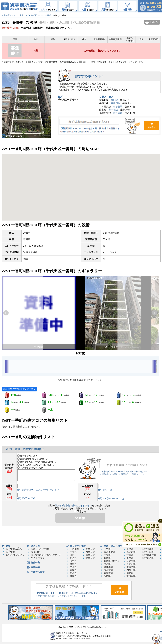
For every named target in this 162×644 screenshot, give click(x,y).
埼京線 (107, 564)
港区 (72, 555)
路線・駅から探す (113, 546)
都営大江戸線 (149, 555)
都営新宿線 (148, 558)
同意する (80, 511)
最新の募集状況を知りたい (33, 459)
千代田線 (131, 576)
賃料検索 (35, 567)
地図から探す (38, 572)
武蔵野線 (108, 573)
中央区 (73, 552)
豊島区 (73, 570)
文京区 (73, 573)
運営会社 (35, 546)
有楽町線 (131, 564)
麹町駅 (34, 15)
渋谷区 (73, 561)
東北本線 (108, 567)
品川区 (73, 567)
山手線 (107, 549)
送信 (80, 518)
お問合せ (109, 126)
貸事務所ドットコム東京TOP (14, 15)
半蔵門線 (131, 567)
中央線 (107, 555)
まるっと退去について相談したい (36, 465)
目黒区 (73, 576)
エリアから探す (78, 546)
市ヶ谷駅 (118, 107)
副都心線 (131, 570)
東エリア (90, 549)
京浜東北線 (110, 552)
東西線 (130, 558)
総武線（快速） (112, 561)
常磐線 (107, 576)
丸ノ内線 (131, 552)
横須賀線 (108, 570)
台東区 (73, 564)
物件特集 (35, 563)
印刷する (154, 22)
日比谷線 (131, 561)
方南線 (130, 555)
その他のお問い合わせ (30, 468)
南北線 (130, 573)
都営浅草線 (148, 549)
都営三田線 (148, 552)
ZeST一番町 (46, 15)
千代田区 (74, 549)
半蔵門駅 (116, 103)
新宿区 (73, 558)
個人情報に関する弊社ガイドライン (73, 506)
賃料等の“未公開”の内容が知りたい (37, 462)
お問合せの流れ (14, 549)
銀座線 (130, 549)
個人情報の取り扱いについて (46, 555)
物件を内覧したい (28, 456)
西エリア (90, 552)
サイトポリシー (39, 558)
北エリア (90, 558)
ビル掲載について (15, 555)
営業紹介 (35, 552)
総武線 (107, 558)
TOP (8, 546)
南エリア (90, 555)
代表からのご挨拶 (40, 549)
